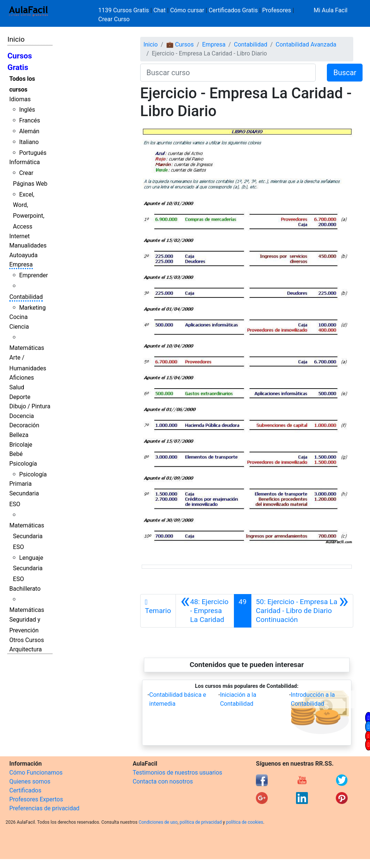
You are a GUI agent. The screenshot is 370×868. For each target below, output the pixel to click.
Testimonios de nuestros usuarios (178, 773)
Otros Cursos (27, 640)
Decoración (24, 425)
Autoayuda (23, 255)
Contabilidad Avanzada (306, 44)
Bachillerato (25, 589)
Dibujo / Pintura (30, 406)
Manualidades (28, 245)
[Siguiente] (302, 611)
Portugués (33, 153)
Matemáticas (27, 348)
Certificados (25, 790)
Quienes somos (30, 781)
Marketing (32, 308)
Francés (29, 120)
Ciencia (19, 327)
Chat (159, 10)
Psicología (23, 464)
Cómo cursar (187, 10)
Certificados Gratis (233, 10)
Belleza (19, 435)
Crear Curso (114, 19)
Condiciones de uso (158, 822)
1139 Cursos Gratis (124, 10)
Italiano (29, 142)
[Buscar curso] (228, 73)
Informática (25, 162)
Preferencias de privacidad (44, 808)
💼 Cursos (180, 44)
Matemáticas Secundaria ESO (27, 536)
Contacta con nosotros (163, 781)
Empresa (21, 264)
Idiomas (20, 99)
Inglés (27, 110)
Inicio (16, 39)
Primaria (20, 484)
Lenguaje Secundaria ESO (28, 569)
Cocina (18, 317)
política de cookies (245, 822)
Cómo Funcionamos (36, 773)
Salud (17, 387)
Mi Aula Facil (330, 10)
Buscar (345, 73)
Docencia (22, 416)
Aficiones (22, 378)
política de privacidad (201, 822)
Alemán (29, 131)
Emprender (33, 275)
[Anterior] (205, 611)
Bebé (16, 454)
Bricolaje (21, 445)
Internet (20, 236)
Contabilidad (26, 297)
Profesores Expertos (36, 799)
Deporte (20, 397)
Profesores (277, 10)
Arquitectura (25, 649)
